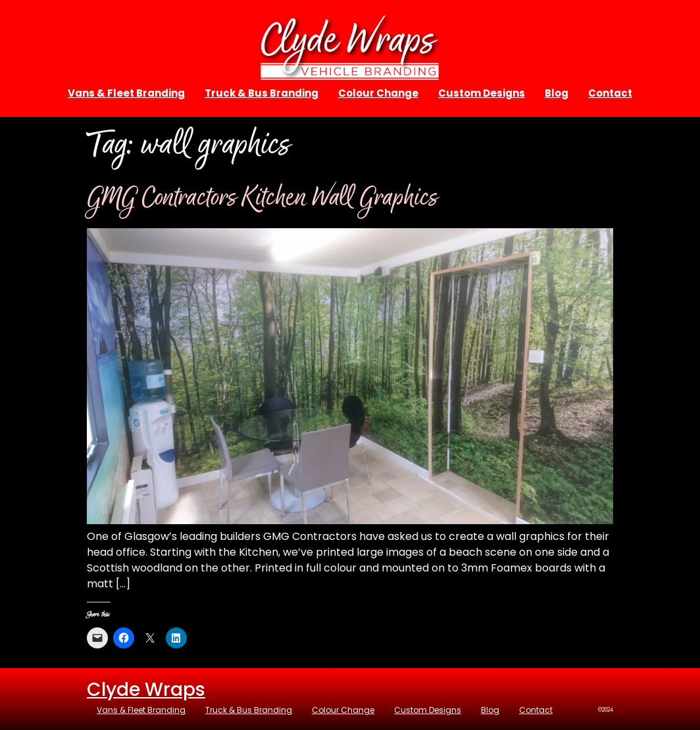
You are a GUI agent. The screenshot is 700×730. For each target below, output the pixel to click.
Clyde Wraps (146, 690)
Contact (610, 93)
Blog (557, 93)
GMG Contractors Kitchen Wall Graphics (262, 199)
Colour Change (378, 93)
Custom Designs (482, 93)
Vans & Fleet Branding (126, 93)
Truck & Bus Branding (262, 93)
